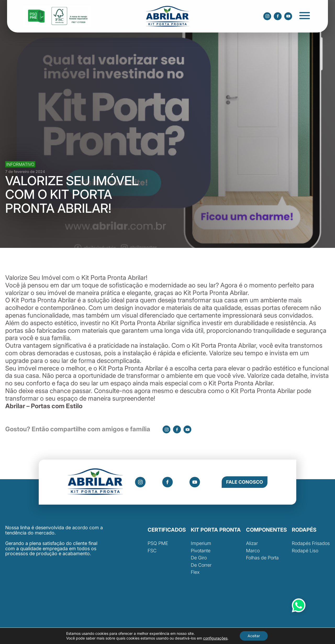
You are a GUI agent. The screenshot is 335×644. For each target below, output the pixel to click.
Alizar (252, 543)
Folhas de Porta (262, 558)
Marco (253, 551)
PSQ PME (158, 543)
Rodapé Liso (305, 551)
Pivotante (201, 551)
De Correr (201, 565)
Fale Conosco (245, 482)
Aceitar (254, 636)
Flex (195, 572)
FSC (152, 551)
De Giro (199, 558)
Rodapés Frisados (311, 543)
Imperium (201, 543)
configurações (215, 638)
